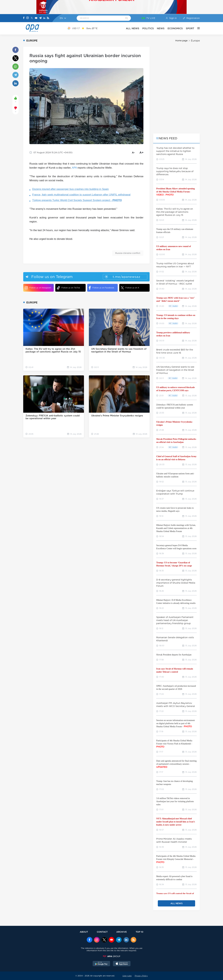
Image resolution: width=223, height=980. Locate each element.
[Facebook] (24, 18)
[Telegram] (40, 18)
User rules (127, 976)
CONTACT (102, 932)
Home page (181, 41)
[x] (104, 940)
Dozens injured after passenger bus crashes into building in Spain (70, 189)
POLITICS (148, 28)
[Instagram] (28, 18)
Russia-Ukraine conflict (128, 253)
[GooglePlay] (101, 964)
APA (74, 168)
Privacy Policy (141, 976)
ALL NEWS (133, 28)
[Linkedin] (44, 18)
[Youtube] (36, 18)
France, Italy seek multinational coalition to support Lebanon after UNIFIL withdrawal (81, 195)
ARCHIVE (122, 932)
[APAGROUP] (111, 956)
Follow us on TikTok (68, 288)
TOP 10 (139, 932)
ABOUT (84, 932)
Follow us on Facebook (101, 288)
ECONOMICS (175, 28)
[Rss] (48, 18)
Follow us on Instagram (38, 288)
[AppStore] (122, 964)
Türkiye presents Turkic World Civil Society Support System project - (77, 200)
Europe (195, 41)
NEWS (161, 28)
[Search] (127, 18)
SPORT (190, 28)
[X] (32, 18)
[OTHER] (197, 28)
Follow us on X (130, 288)
